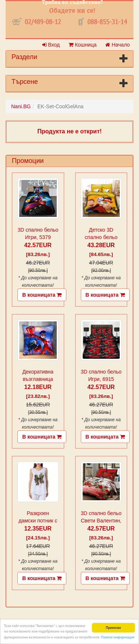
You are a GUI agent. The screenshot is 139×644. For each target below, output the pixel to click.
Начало (118, 45)
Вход (51, 45)
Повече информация (118, 637)
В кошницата (42, 295)
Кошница (82, 45)
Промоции (28, 161)
